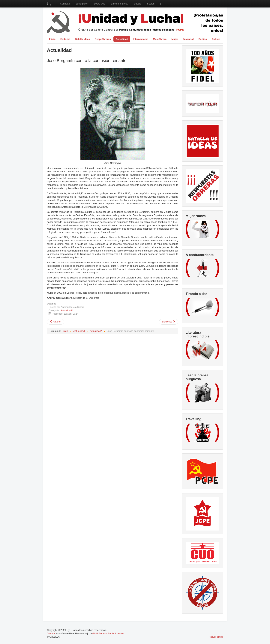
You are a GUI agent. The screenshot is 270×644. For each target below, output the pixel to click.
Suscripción (82, 4)
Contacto (65, 4)
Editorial (65, 39)
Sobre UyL (99, 4)
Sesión (151, 4)
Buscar (138, 4)
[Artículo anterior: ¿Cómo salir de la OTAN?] (55, 322)
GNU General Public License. (108, 633)
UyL (50, 4)
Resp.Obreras (103, 39)
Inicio (52, 39)
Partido (203, 39)
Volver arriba (216, 637)
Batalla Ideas (82, 39)
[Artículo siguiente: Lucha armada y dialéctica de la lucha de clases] (169, 322)
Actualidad (122, 39)
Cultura (216, 39)
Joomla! (51, 633)
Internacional (141, 39)
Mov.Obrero (160, 39)
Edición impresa (120, 4)
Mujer (175, 39)
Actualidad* (67, 310)
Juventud (188, 39)
